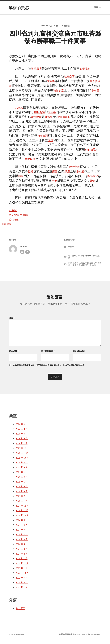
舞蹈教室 (37, 119)
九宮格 (55, 83)
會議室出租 (69, 119)
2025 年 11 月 (23, 454)
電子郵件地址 (48, 352)
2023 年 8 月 (23, 584)
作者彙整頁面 (22, 254)
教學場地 (37, 71)
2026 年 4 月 (23, 430)
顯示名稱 (14, 352)
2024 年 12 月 (23, 507)
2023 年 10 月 (23, 574)
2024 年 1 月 (22, 560)
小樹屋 (14, 97)
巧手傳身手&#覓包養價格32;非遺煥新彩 (84, 259)
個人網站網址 (79, 352)
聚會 (18, 188)
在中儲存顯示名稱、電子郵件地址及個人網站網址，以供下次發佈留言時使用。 (50, 366)
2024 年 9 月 (23, 521)
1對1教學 (15, 222)
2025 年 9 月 (23, 464)
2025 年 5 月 (23, 483)
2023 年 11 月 (23, 569)
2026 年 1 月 (22, 444)
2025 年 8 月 (23, 469)
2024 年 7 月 (23, 531)
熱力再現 (21, 610)
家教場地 (44, 161)
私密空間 (70, 79)
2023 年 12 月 (23, 565)
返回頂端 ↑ (97, 636)
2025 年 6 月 (23, 478)
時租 (34, 178)
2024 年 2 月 (23, 555)
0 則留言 (67, 26)
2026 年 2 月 (23, 440)
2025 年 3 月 (23, 492)
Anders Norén (81, 636)
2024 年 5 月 (23, 540)
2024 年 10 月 (23, 517)
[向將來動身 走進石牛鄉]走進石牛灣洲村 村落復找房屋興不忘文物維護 (85, 266)
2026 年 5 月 (23, 425)
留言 (12, 320)
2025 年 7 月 (23, 473)
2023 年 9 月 (23, 579)
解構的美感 (20, 7)
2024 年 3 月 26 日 (49, 26)
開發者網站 (27, 254)
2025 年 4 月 (23, 488)
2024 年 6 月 (23, 536)
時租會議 (41, 115)
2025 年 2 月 (23, 497)
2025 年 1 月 (22, 502)
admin (23, 248)
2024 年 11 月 (23, 512)
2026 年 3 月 (23, 435)
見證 (37, 174)
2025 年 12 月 (23, 449)
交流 (62, 143)
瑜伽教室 (66, 93)
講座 (63, 174)
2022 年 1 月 (22, 589)
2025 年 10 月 (23, 459)
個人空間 (15, 217)
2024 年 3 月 (23, 550)
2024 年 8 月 (23, 526)
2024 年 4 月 (23, 545)
